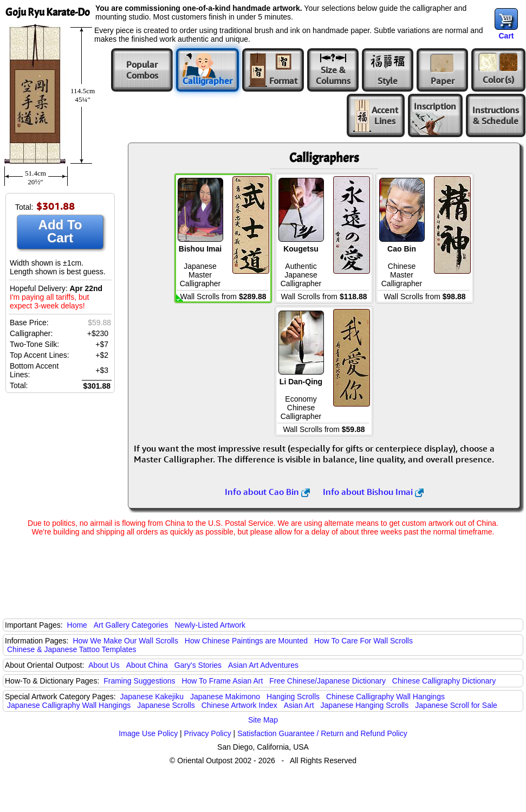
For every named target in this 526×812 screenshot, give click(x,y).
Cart (506, 36)
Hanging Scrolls (293, 697)
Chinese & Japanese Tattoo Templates (72, 649)
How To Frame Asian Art (222, 681)
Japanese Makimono (225, 697)
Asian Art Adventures (263, 665)
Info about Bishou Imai (373, 492)
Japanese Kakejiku (152, 697)
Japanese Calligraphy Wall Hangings (69, 705)
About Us (104, 665)
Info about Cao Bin (267, 492)
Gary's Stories (198, 665)
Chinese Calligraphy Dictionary (444, 681)
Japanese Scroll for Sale (456, 705)
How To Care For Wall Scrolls (363, 641)
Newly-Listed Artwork (210, 625)
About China (147, 665)
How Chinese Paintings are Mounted (246, 641)
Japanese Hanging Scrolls (365, 705)
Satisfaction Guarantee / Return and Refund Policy (322, 733)
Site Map (263, 720)
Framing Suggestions (139, 681)
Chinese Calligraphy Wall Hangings (385, 697)
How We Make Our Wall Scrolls (125, 641)
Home (77, 625)
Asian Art (299, 705)
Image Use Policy (148, 733)
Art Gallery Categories (131, 625)
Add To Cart (60, 231)
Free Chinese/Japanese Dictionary (327, 681)
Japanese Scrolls (166, 705)
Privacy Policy (208, 733)
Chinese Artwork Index (239, 705)
